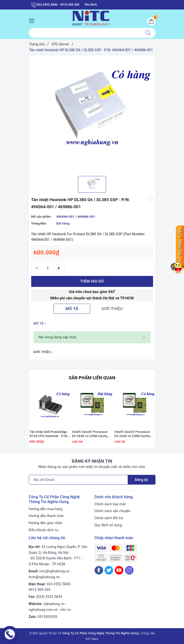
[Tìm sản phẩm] (85, 33)
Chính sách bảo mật (110, 504)
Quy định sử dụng (108, 525)
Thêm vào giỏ (92, 281)
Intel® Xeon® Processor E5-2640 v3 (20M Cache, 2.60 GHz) (133, 434)
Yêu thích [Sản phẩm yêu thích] (91, 5)
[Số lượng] (48, 268)
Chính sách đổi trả (109, 518)
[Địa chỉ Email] (78, 480)
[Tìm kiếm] (148, 33)
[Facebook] (99, 570)
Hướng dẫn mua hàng (46, 509)
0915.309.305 (40, 590)
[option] (92, 114)
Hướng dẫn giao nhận (46, 523)
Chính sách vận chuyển (113, 511)
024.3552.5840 (59, 584)
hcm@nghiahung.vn (44, 577)
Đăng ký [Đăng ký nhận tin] (142, 480)
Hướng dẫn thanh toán (46, 516)
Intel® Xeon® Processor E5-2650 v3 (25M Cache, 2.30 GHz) (90, 434)
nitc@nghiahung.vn (54, 571)
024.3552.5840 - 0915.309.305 (55, 5)
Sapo (95, 639)
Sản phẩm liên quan (92, 378)
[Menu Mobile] (33, 20)
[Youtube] (119, 570)
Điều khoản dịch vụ (44, 530)
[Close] (144, 337)
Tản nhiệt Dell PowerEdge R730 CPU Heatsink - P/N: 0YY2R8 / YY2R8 (49, 434)
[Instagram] (129, 570)
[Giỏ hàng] (151, 21)
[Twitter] (109, 570)
